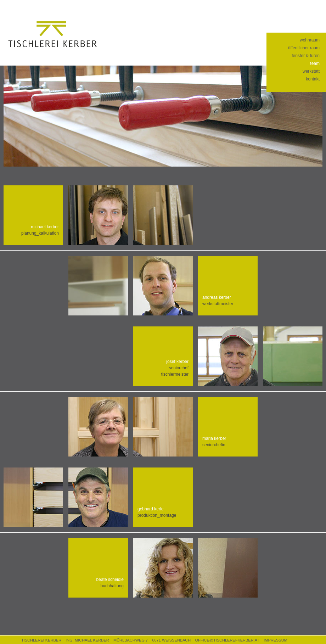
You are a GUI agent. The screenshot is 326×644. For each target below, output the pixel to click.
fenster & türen (306, 56)
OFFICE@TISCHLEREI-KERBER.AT (227, 640)
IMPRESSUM (276, 640)
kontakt (313, 79)
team (315, 63)
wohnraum (310, 40)
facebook (300, 7)
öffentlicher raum (304, 48)
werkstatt (311, 71)
